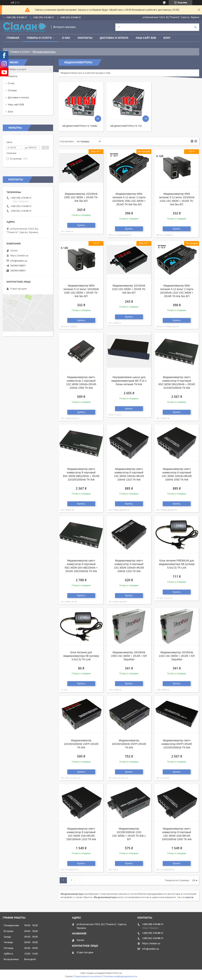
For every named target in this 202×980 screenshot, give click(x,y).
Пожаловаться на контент (88, 976)
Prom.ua (118, 973)
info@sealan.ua (19, 261)
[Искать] (195, 27)
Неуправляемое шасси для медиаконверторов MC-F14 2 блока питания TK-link (129, 381)
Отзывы (12, 90)
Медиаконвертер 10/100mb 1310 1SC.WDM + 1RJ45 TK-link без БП (129, 289)
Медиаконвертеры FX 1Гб (126, 126)
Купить (81, 225)
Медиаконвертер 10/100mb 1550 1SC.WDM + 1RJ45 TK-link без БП (81, 197)
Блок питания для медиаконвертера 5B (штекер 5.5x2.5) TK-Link (81, 656)
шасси (189, 897)
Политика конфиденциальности (120, 976)
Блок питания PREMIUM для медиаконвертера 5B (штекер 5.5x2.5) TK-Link (177, 564)
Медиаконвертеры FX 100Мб (80, 126)
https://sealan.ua (19, 256)
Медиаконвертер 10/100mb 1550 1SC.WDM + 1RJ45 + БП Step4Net (129, 656)
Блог (167, 38)
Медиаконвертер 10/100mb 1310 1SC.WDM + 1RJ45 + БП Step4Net (177, 656)
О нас (66, 38)
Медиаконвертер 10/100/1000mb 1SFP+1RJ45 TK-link (81, 744)
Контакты (85, 38)
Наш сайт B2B (146, 38)
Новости (13, 76)
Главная (13, 38)
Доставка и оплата (114, 38)
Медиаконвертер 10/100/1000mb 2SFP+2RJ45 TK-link (129, 744)
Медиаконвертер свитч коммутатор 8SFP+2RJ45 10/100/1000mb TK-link (177, 744)
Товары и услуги (39, 38)
